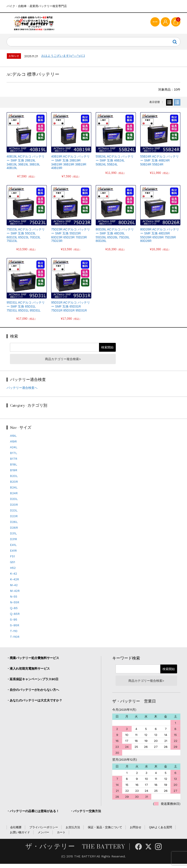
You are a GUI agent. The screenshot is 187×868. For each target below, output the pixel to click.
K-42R (14, 584)
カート (61, 837)
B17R (14, 463)
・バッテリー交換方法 (86, 815)
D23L (14, 515)
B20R (14, 486)
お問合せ (136, 832)
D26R (14, 532)
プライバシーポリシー (44, 832)
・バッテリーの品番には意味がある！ (33, 815)
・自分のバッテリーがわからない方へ (33, 694)
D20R (14, 509)
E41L (13, 549)
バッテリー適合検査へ (22, 392)
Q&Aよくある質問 (161, 832)
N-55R (15, 607)
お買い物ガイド (20, 837)
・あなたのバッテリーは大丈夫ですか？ (34, 705)
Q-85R (15, 618)
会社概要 (16, 832)
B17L (14, 457)
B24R (14, 498)
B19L (14, 469)
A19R (13, 446)
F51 (12, 561)
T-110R (15, 641)
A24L (14, 452)
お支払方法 (73, 832)
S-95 (14, 624)
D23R (14, 520)
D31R (13, 543)
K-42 (13, 578)
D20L (14, 503)
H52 (13, 572)
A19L (13, 440)
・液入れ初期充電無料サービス (28, 673)
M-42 (14, 589)
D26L (14, 526)
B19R (14, 475)
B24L (14, 492)
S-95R (15, 630)
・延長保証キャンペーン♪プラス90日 (33, 684)
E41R (13, 555)
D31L (13, 538)
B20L (14, 480)
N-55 (14, 601)
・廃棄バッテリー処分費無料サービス (33, 662)
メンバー (43, 837)
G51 (12, 566)
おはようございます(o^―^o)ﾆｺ (63, 60)
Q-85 (14, 612)
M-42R (15, 595)
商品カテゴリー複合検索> (63, 363)
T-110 (14, 635)
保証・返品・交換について (105, 832)
